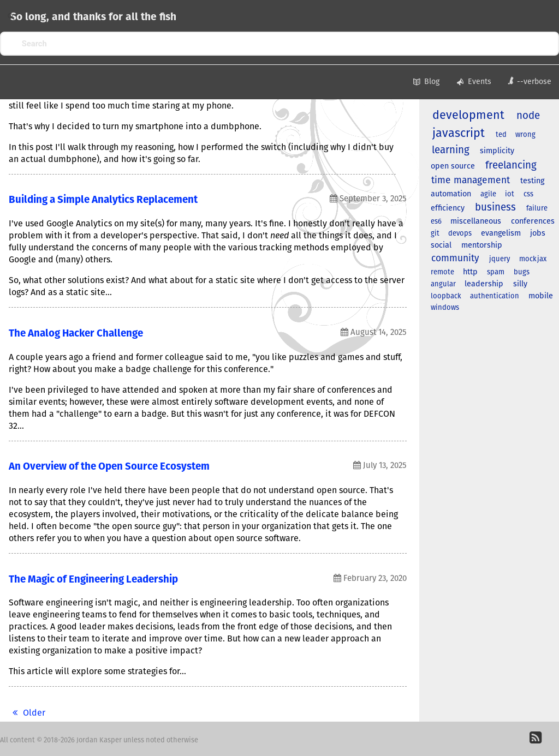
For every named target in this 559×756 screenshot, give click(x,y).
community (455, 259)
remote (442, 272)
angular (443, 284)
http (470, 272)
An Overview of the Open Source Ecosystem (109, 467)
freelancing (511, 166)
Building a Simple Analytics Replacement (103, 200)
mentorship (482, 245)
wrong (525, 135)
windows (445, 308)
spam (496, 272)
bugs (522, 272)
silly (520, 284)
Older (27, 713)
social (441, 245)
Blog (425, 82)
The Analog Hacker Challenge (76, 334)
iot (510, 194)
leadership (484, 284)
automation (451, 194)
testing (532, 181)
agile (488, 194)
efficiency (448, 208)
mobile (541, 296)
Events (474, 82)
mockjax (533, 259)
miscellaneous (476, 221)
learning (451, 150)
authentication (495, 296)
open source (453, 166)
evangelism (501, 233)
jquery (499, 259)
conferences (533, 221)
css (528, 194)
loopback (446, 296)
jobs (538, 233)
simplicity (497, 151)
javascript (459, 134)
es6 (436, 222)
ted (501, 135)
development (468, 116)
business (495, 208)
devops (460, 234)
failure (537, 209)
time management (471, 181)
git (435, 234)
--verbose (529, 81)
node (528, 116)
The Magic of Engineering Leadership (93, 580)
